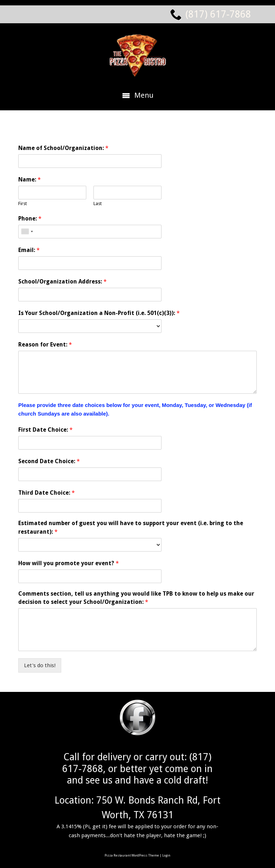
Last (98, 203)
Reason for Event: (45, 345)
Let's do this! (40, 665)
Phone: (30, 219)
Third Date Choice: (47, 493)
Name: (30, 180)
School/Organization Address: (62, 282)
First (23, 203)
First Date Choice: (45, 430)
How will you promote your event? (69, 563)
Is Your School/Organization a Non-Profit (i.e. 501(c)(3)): (99, 313)
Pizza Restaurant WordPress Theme (132, 855)
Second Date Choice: (49, 461)
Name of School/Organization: (63, 148)
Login (166, 855)
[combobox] (27, 232)
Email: (29, 250)
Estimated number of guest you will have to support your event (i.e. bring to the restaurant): (131, 527)
